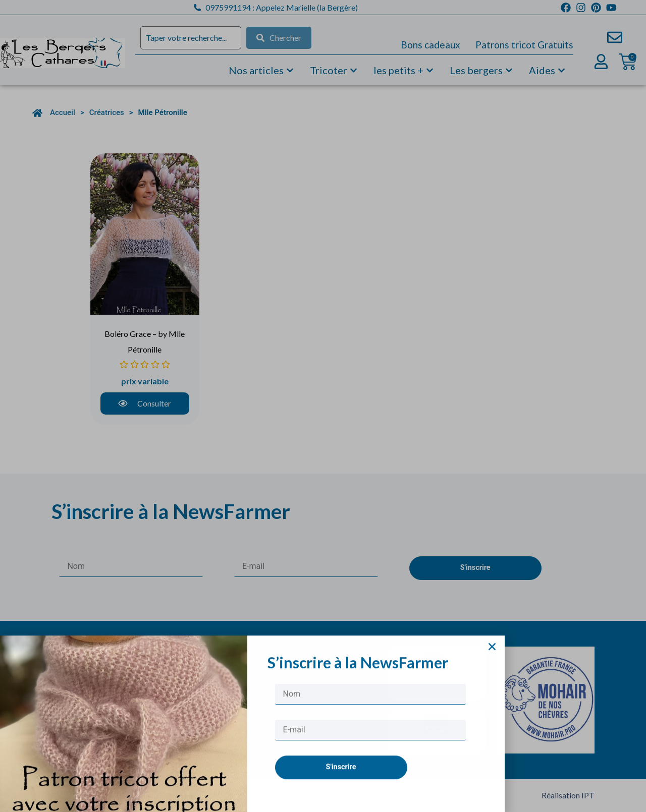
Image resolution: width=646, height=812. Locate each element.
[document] (323, 406)
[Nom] (370, 714)
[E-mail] (370, 750)
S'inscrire (341, 787)
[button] (492, 666)
